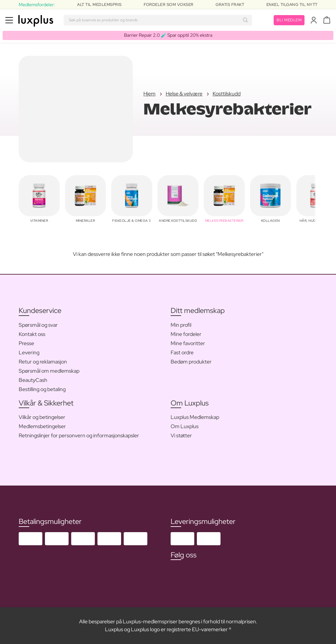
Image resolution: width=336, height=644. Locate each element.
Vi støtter (181, 436)
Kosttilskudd (227, 94)
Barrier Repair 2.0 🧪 (168, 35)
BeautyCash (33, 380)
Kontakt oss (32, 334)
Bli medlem (289, 20)
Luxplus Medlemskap (195, 417)
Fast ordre (182, 353)
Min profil (181, 325)
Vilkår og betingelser (42, 417)
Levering (29, 353)
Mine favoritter (188, 343)
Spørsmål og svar (38, 325)
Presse (26, 343)
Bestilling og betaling (42, 389)
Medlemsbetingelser (42, 426)
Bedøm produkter (191, 362)
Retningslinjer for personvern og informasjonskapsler (79, 436)
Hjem (149, 94)
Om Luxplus (185, 426)
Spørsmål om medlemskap (49, 371)
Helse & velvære (184, 94)
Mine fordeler (186, 334)
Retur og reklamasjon (43, 362)
